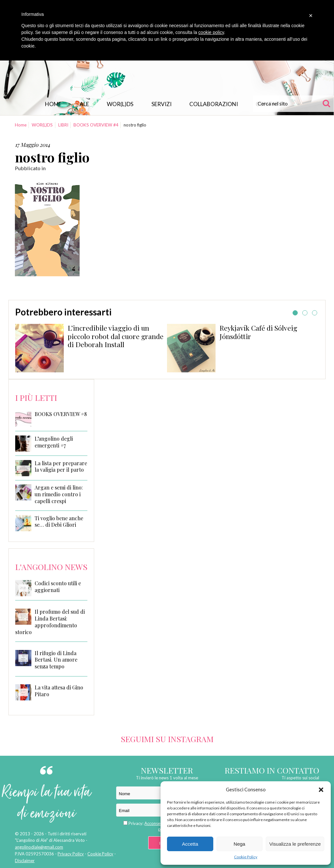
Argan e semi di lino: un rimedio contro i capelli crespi (59, 494)
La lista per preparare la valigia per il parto (61, 467)
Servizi (161, 104)
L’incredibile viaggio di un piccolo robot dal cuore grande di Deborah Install (116, 336)
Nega (239, 844)
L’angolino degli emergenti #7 (54, 442)
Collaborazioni (214, 104)
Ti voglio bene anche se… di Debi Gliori (59, 522)
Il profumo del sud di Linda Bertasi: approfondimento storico (50, 622)
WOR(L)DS (120, 104)
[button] (321, 790)
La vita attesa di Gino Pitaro (59, 691)
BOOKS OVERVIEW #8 (61, 414)
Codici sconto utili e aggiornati (58, 587)
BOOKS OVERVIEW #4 (96, 125)
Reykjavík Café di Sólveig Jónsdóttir (258, 332)
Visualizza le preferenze (295, 844)
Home (53, 104)
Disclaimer (25, 861)
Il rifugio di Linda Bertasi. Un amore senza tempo (56, 660)
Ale (84, 104)
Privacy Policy (71, 854)
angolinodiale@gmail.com (39, 847)
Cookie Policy (246, 857)
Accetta (190, 844)
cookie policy (211, 32)
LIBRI (63, 125)
